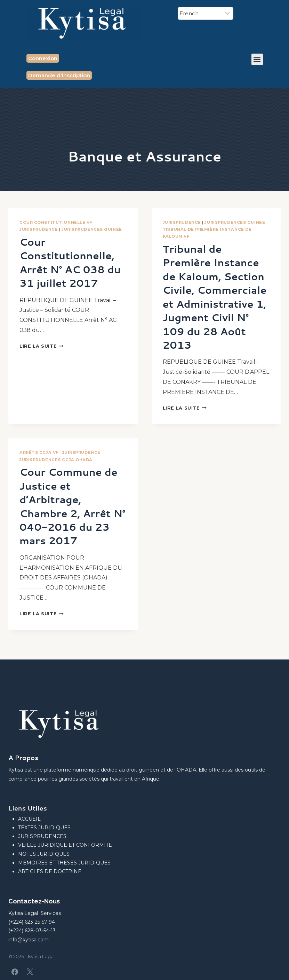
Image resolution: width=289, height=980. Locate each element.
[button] (257, 59)
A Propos (23, 758)
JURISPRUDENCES (42, 836)
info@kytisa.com (29, 940)
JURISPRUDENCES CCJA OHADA (56, 473)
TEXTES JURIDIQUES (44, 828)
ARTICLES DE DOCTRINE (50, 871)
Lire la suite (42, 346)
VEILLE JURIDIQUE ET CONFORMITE (65, 845)
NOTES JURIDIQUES (44, 854)
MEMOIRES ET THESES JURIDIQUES (64, 863)
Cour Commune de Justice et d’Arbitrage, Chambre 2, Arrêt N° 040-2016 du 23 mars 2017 (70, 519)
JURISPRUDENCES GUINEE (92, 229)
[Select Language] (206, 13)
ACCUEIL (29, 819)
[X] (30, 972)
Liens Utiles (28, 808)
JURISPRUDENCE (39, 229)
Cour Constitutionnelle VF (56, 222)
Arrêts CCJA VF (39, 466)
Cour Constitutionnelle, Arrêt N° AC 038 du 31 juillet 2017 (72, 262)
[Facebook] (15, 972)
